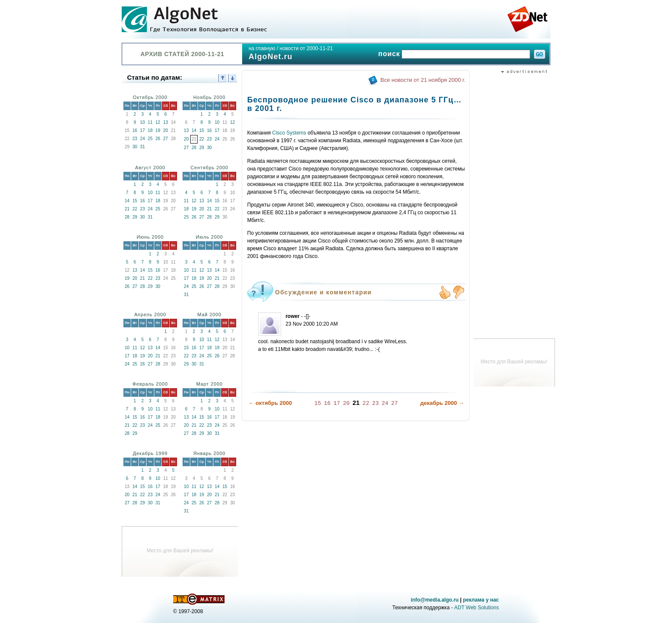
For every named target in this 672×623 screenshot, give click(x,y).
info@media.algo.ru (435, 600)
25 (150, 139)
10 (142, 122)
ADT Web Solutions (477, 608)
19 (158, 130)
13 (166, 122)
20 (166, 130)
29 (202, 148)
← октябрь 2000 (270, 403)
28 (194, 148)
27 (166, 139)
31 (142, 147)
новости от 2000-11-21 (306, 48)
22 (202, 139)
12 (158, 122)
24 (142, 139)
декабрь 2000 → (442, 403)
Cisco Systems (289, 133)
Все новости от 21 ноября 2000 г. (423, 80)
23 (135, 139)
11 (150, 122)
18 (150, 130)
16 (135, 130)
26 (158, 139)
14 (194, 130)
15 (202, 130)
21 (127, 209)
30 (135, 147)
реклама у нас (481, 600)
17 (142, 130)
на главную (262, 48)
